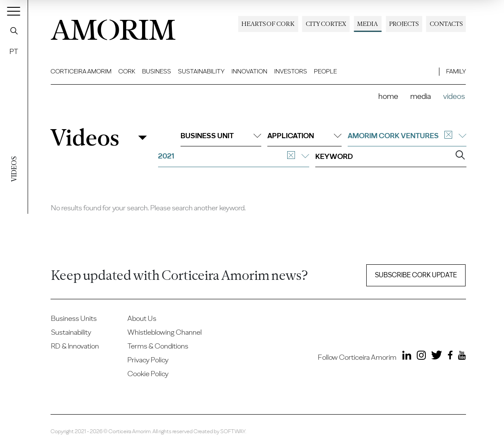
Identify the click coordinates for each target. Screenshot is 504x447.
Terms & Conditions (158, 346)
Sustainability (201, 71)
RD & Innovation (75, 346)
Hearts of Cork (268, 24)
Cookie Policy (148, 374)
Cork (127, 71)
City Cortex (326, 24)
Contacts (446, 24)
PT (14, 51)
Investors (291, 71)
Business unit (221, 136)
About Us (142, 318)
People (325, 71)
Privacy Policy (148, 360)
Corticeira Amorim (81, 71)
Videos (85, 138)
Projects (404, 24)
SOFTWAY (233, 431)
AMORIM (113, 27)
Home (388, 96)
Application (304, 136)
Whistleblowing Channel (165, 332)
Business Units (74, 318)
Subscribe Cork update (416, 275)
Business (157, 71)
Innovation (249, 71)
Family (456, 71)
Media (368, 24)
